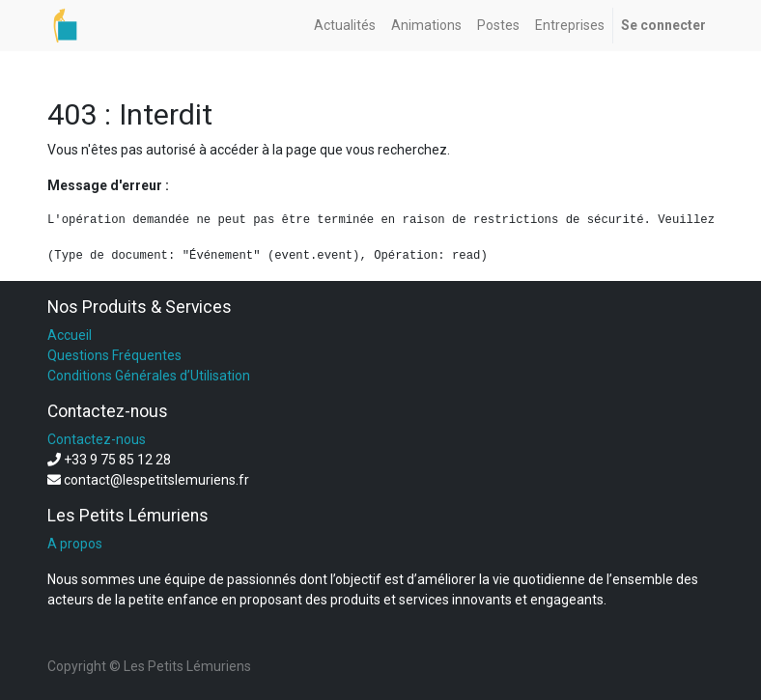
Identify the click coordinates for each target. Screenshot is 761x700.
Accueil (70, 335)
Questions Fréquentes (114, 355)
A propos (75, 544)
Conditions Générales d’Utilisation (149, 376)
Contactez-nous (97, 439)
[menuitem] (345, 26)
